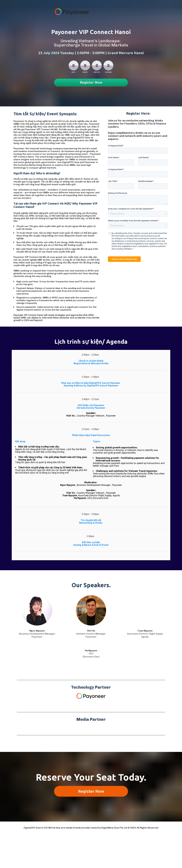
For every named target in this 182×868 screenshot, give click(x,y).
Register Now (91, 82)
